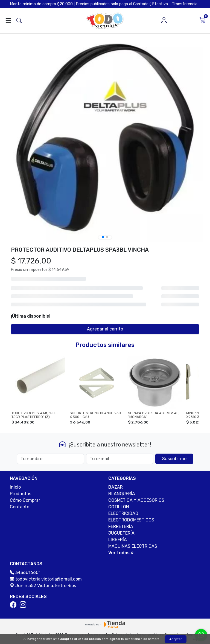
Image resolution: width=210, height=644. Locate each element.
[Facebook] (14, 605)
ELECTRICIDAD (123, 513)
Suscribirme (174, 459)
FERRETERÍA (121, 526)
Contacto (20, 507)
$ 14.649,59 (59, 270)
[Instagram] (24, 605)
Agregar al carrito (105, 329)
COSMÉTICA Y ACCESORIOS (136, 500)
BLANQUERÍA (122, 494)
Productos (21, 494)
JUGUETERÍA (121, 533)
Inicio (15, 487)
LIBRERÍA (118, 540)
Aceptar (176, 639)
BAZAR (116, 487)
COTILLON (119, 507)
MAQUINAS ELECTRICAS (133, 546)
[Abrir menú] (8, 21)
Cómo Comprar (25, 500)
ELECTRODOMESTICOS (131, 520)
